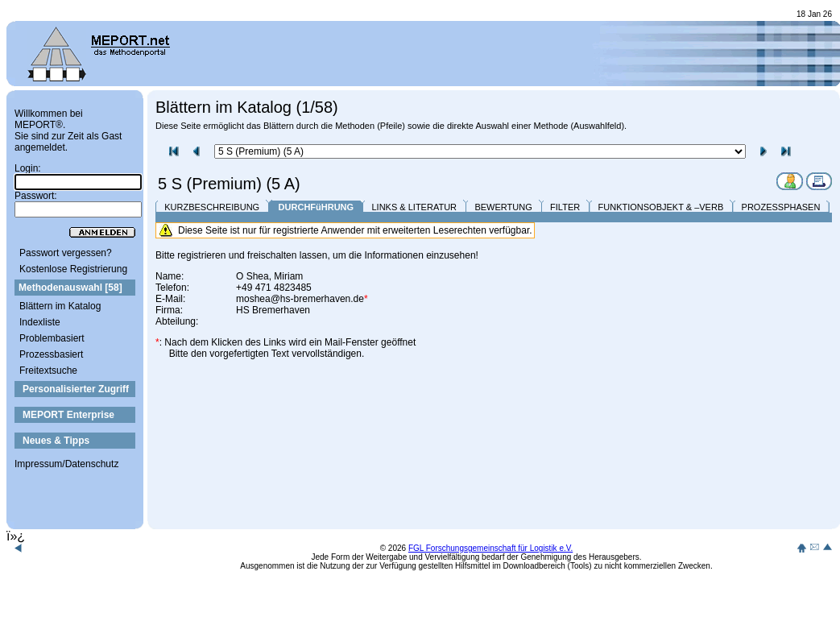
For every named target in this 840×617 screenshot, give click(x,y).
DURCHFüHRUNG (317, 207)
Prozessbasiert (51, 354)
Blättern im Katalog (60, 306)
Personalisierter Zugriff (76, 389)
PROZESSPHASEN (781, 207)
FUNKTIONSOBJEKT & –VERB (661, 207)
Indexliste (40, 322)
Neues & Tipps (56, 441)
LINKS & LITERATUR (414, 207)
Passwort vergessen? (66, 253)
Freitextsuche (48, 371)
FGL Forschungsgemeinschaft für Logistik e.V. (490, 548)
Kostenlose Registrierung (73, 269)
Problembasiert (52, 338)
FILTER (565, 207)
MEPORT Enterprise (68, 415)
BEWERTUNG (503, 207)
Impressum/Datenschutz (66, 464)
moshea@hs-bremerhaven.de (300, 299)
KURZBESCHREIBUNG (212, 207)
